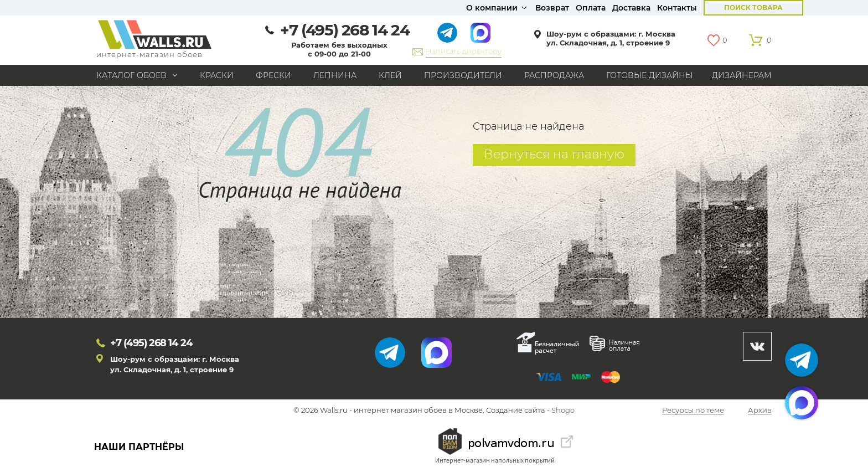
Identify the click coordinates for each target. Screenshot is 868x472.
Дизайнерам (742, 75)
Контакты (677, 8)
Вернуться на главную (554, 154)
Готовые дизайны (650, 75)
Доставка (631, 8)
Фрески (273, 75)
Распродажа (554, 75)
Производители (463, 75)
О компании (492, 8)
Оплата (591, 8)
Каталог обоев (131, 75)
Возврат (552, 8)
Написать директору (464, 51)
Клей (390, 75)
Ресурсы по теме (693, 411)
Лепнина (335, 75)
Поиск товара (753, 7)
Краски (217, 75)
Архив (760, 411)
